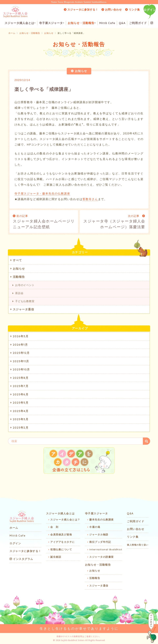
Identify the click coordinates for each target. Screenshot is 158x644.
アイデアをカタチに (63, 542)
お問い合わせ (112, 10)
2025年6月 (21, 394)
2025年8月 (21, 378)
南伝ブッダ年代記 (100, 542)
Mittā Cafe (107, 23)
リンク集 (133, 10)
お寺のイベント (25, 285)
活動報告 (19, 277)
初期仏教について (61, 549)
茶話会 (19, 293)
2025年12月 (21, 353)
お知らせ (49, 33)
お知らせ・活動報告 (82, 23)
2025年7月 (21, 386)
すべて (17, 260)
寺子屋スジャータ (52, 23)
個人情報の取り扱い (138, 545)
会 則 (54, 527)
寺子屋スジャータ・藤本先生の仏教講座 (42, 194)
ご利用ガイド (138, 23)
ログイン (150, 10)
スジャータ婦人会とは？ (65, 520)
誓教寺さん (90, 199)
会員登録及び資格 (61, 535)
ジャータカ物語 (99, 535)
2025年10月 (21, 369)
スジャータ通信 (24, 309)
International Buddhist (106, 549)
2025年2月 (21, 428)
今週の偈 (95, 527)
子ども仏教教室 (25, 301)
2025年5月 (21, 403)
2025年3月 (21, 419)
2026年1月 (20, 345)
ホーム (12, 33)
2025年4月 (21, 411)
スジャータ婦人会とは (20, 23)
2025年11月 (21, 361)
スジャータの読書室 (102, 557)
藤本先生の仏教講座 (102, 520)
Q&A (122, 23)
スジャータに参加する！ (81, 10)
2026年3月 (21, 336)
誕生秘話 (56, 557)
